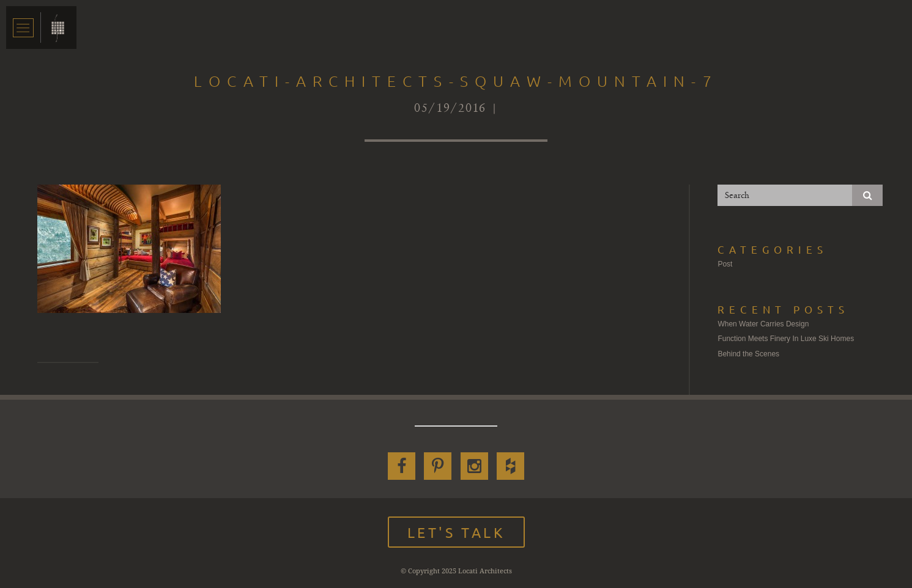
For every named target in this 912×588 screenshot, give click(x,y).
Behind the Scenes (748, 354)
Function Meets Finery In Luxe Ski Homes (786, 339)
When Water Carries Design (763, 324)
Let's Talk (456, 532)
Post (725, 264)
